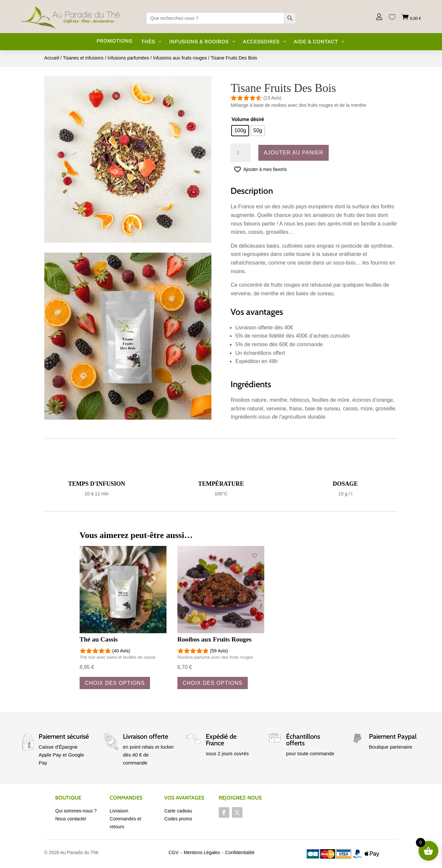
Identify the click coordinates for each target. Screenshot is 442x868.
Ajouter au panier (293, 153)
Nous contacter (71, 819)
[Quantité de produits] (240, 153)
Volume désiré (248, 119)
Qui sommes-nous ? (76, 811)
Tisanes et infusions (83, 58)
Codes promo (178, 819)
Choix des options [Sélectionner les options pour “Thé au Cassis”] (115, 683)
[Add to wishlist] (157, 556)
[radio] (240, 131)
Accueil (52, 58)
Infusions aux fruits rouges (180, 58)
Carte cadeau (178, 811)
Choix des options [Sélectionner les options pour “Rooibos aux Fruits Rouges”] (213, 683)
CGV (173, 852)
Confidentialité (240, 852)
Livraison (119, 811)
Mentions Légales (202, 852)
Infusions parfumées (128, 58)
